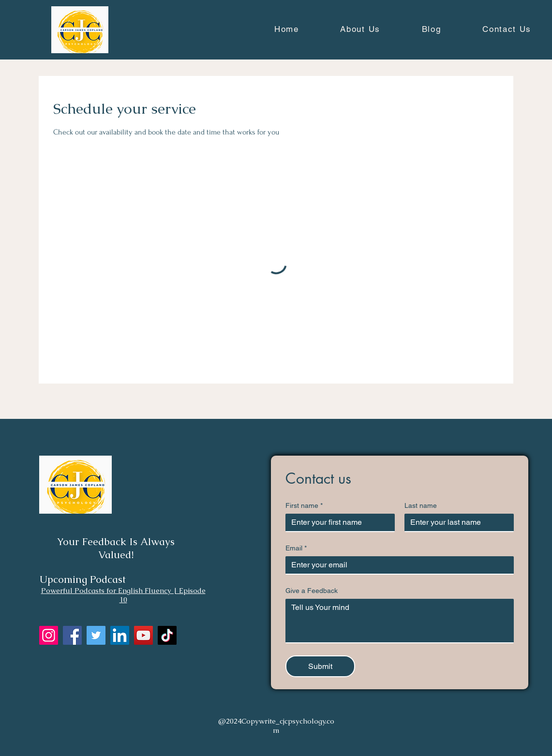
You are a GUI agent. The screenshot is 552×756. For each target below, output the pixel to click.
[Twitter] (96, 635)
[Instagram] (49, 635)
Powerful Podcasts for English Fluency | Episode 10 (123, 595)
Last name (421, 505)
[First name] (337, 522)
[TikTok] (167, 635)
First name (304, 506)
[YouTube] (143, 635)
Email (296, 548)
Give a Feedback (312, 591)
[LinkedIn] (120, 635)
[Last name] (456, 522)
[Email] (397, 565)
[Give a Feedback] (400, 621)
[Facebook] (72, 635)
